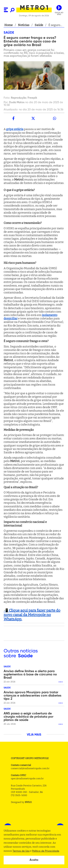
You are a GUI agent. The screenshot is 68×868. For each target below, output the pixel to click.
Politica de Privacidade (46, 851)
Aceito (34, 860)
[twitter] (33, 118)
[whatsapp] (55, 118)
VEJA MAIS (34, 735)
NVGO (28, 802)
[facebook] (13, 118)
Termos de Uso (21, 851)
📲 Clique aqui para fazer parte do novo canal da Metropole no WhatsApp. (32, 615)
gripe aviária (15, 129)
